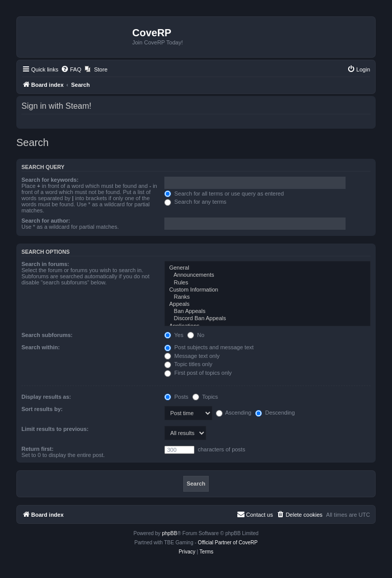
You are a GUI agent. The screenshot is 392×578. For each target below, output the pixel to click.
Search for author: (46, 221)
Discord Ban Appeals (267, 319)
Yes (174, 335)
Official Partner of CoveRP (228, 543)
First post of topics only (198, 373)
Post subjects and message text (209, 347)
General (267, 268)
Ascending (234, 413)
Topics (205, 397)
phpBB (169, 533)
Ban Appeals (267, 311)
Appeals (267, 304)
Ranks (267, 297)
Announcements (267, 275)
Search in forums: (45, 264)
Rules (267, 283)
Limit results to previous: (55, 429)
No (196, 335)
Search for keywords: (50, 180)
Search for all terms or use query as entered (224, 194)
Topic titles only (188, 364)
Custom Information (267, 290)
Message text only (192, 356)
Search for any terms (195, 202)
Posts (176, 397)
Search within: (41, 347)
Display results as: (46, 397)
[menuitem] (71, 69)
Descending (275, 413)
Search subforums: (47, 335)
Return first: (38, 449)
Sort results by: (42, 409)
